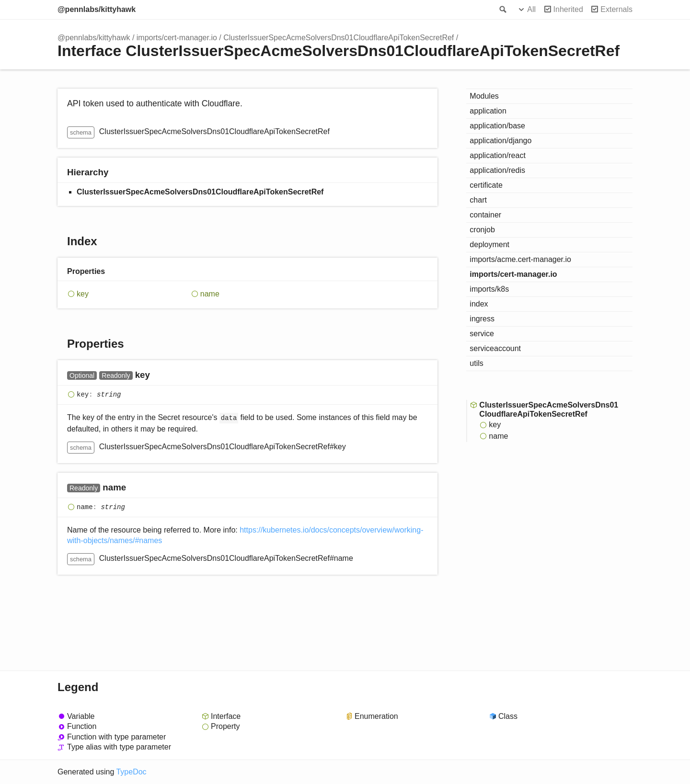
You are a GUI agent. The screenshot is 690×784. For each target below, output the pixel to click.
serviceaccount (495, 348)
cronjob (482, 230)
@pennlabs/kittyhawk (97, 9)
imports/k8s (489, 289)
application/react (498, 155)
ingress (482, 319)
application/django (500, 141)
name (210, 294)
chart (478, 200)
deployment (489, 244)
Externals (616, 9)
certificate (486, 185)
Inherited (568, 9)
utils (476, 363)
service (482, 334)
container (485, 215)
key (83, 294)
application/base (497, 126)
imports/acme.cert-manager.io (520, 259)
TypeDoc (131, 772)
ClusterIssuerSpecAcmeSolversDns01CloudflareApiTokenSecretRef (339, 38)
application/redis (497, 170)
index (479, 304)
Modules (484, 96)
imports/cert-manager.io (177, 38)
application (488, 111)
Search (502, 10)
